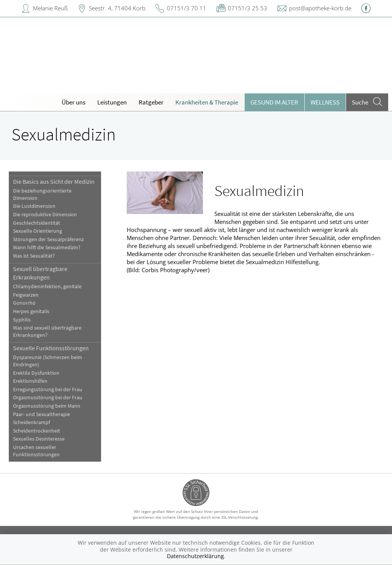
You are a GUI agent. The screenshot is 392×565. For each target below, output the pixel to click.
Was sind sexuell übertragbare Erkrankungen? (47, 331)
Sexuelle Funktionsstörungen (51, 348)
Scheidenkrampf (32, 422)
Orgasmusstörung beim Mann (47, 406)
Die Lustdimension (34, 206)
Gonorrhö (24, 303)
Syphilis (22, 320)
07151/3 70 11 (187, 8)
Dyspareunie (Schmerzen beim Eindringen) (48, 361)
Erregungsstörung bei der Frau (48, 389)
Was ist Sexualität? (34, 256)
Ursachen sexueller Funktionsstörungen (36, 451)
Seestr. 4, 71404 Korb (117, 8)
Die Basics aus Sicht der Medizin (54, 181)
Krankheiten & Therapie (207, 102)
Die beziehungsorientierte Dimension (42, 194)
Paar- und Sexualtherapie (42, 414)
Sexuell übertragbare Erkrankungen (40, 273)
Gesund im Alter (274, 102)
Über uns (73, 102)
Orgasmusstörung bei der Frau (48, 398)
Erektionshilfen (30, 381)
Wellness (325, 102)
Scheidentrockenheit (37, 431)
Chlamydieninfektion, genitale (47, 287)
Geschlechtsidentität (37, 223)
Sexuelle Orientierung (38, 231)
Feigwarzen (26, 295)
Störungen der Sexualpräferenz (48, 239)
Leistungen (112, 102)
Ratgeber (151, 102)
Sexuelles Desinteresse (39, 439)
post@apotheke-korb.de (320, 8)
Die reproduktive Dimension (45, 215)
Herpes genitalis (31, 311)
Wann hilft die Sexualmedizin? (47, 247)
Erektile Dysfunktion (36, 373)
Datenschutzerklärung (195, 556)
